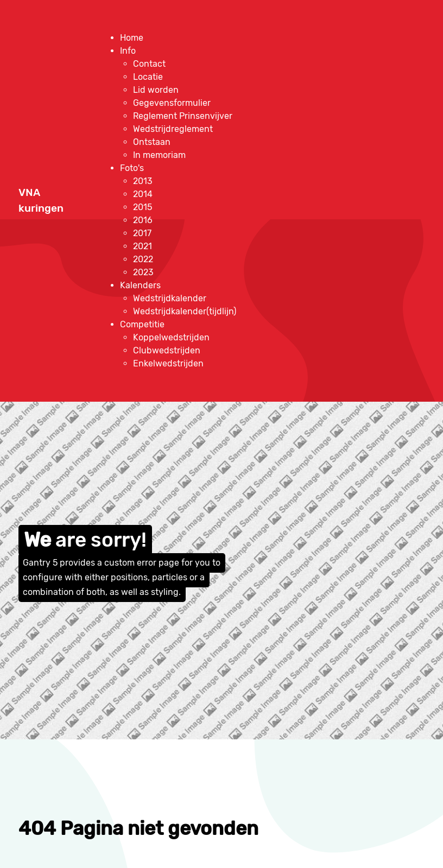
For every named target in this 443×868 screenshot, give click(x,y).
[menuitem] (132, 38)
